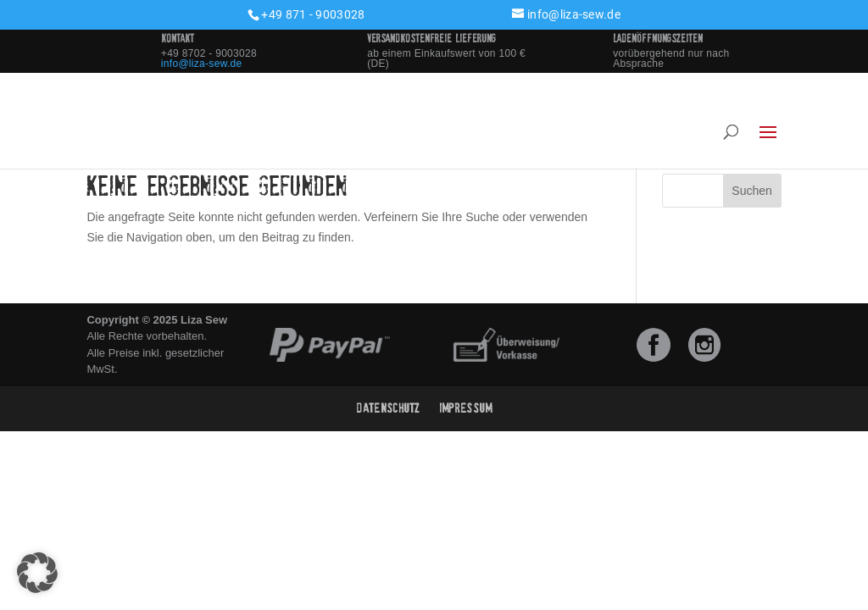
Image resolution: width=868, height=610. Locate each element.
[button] (37, 573)
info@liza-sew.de (202, 64)
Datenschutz (388, 408)
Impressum (466, 408)
